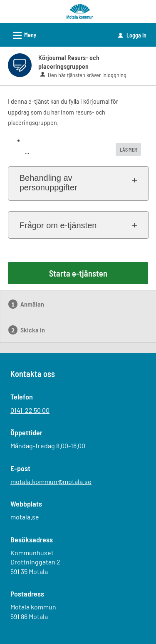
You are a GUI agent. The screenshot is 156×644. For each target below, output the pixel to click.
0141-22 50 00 (30, 410)
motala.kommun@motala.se (51, 481)
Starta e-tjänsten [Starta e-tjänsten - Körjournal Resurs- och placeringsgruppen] (78, 273)
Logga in (132, 35)
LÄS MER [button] (128, 150)
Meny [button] (22, 34)
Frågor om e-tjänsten (58, 225)
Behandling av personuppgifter (48, 183)
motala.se (25, 517)
